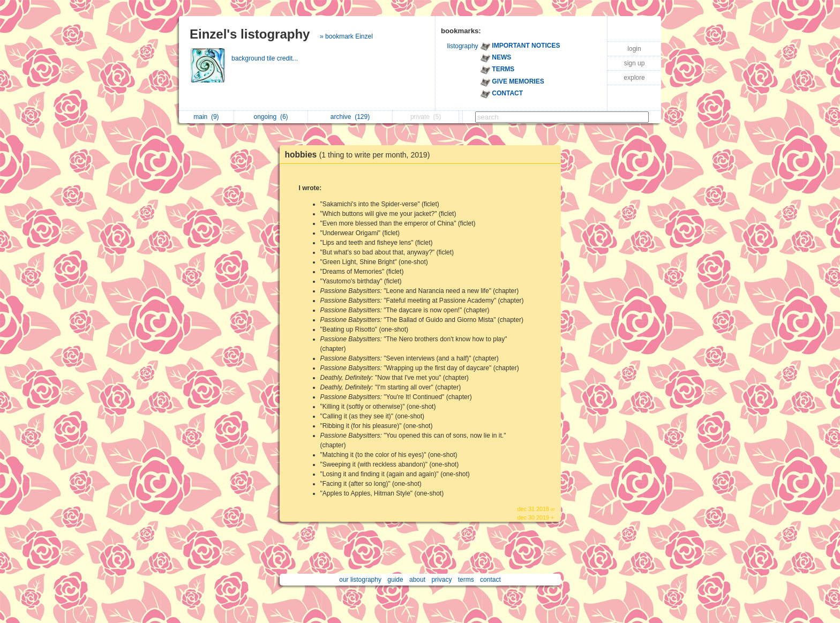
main (206, 117)
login (634, 49)
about (417, 580)
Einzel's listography (250, 34)
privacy (441, 580)
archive (350, 117)
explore (634, 78)
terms (466, 580)
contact (490, 580)
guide (395, 580)
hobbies (360, 155)
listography (463, 46)
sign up (635, 63)
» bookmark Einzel (346, 36)
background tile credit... (265, 58)
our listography (360, 580)
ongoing (271, 117)
